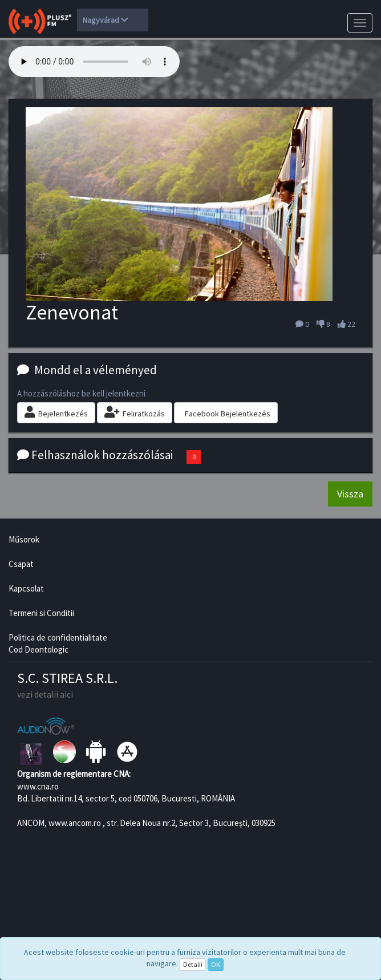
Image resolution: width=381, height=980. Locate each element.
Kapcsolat (26, 588)
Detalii (193, 964)
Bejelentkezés (56, 412)
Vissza (350, 494)
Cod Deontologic (38, 649)
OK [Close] (216, 964)
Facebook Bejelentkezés (228, 414)
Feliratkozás (135, 412)
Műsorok (24, 539)
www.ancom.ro (75, 823)
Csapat (21, 564)
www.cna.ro (38, 786)
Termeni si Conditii (41, 613)
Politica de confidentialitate (58, 637)
